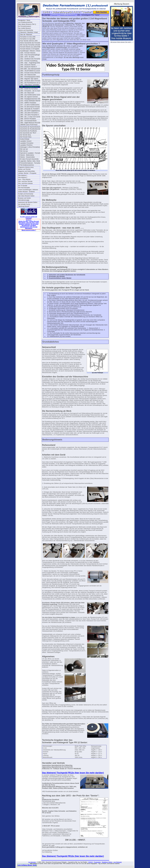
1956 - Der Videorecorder (28, 75)
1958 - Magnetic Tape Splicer (29, 79)
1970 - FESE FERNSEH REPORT (31, 101)
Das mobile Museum (24, 28)
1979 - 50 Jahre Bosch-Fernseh (30, 107)
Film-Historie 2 (23, 177)
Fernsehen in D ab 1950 (28, 39)
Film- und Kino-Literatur (25, 183)
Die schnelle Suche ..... (25, 204)
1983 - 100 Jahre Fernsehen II (29, 115)
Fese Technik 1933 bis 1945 (29, 41)
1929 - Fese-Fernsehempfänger (30, 55)
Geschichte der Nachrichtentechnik (31, 127)
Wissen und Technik (24, 169)
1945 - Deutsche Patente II (28, 67)
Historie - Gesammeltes (27, 157)
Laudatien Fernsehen (27, 143)
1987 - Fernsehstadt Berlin (28, 121)
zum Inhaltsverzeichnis (25, 22)
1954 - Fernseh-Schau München (30, 73)
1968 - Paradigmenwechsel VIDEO (31, 99)
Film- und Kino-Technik (25, 181)
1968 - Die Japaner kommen (29, 97)
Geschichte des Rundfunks (28, 131)
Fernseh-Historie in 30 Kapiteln (30, 49)
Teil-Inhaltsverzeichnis (27, 165)
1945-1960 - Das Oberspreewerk (30, 69)
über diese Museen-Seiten (26, 196)
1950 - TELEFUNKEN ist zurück (30, 71)
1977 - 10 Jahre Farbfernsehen (30, 105)
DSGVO (91, 862)
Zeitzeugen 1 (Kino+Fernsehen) (30, 147)
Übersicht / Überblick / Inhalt (29, 32)
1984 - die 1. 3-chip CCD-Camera (31, 117)
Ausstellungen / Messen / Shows (30, 51)
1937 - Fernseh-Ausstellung (29, 61)
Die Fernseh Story (26, 137)
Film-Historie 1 (23, 175)
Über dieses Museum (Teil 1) (27, 24)
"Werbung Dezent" (24, 206)
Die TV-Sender (23, 186)
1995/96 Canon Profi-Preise (29, 125)
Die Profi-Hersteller (24, 188)
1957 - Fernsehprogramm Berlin (30, 77)
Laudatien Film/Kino (26, 145)
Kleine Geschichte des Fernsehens (31, 43)
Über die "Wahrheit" (26, 35)
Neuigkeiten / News (24, 20)
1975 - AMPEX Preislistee (28, 103)
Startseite (54, 15)
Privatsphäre (97, 862)
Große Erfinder (25, 139)
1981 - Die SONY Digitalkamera (30, 111)
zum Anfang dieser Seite (27, 865)
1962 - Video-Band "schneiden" (30, 85)
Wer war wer (24, 149)
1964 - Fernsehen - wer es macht (30, 91)
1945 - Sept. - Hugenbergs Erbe (30, 63)
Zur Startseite (32, 862)
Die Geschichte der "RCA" (28, 133)
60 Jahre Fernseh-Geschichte (29, 159)
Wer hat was (24, 151)
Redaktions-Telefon (107, 862)
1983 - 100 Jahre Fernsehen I (29, 113)
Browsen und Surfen (24, 198)
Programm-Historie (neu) (26, 167)
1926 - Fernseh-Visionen (28, 53)
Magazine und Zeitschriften (26, 171)
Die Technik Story (25, 135)
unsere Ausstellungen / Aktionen (28, 190)
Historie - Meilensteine (27, 155)
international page (24, 200)
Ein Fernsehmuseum (25, 26)
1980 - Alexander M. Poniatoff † (30, 109)
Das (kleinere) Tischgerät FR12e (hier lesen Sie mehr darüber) (73, 773)
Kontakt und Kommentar (26, 194)
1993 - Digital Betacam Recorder (30, 123)
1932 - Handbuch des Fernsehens (31, 59)
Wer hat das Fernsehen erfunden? (31, 45)
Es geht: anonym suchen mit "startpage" (29, 217)
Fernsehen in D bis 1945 (28, 37)
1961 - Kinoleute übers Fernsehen (31, 81)
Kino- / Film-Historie (24, 179)
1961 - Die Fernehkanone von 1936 (31, 83)
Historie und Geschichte (25, 30)
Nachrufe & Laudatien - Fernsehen (31, 153)
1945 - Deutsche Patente (28, 65)
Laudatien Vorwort (26, 141)
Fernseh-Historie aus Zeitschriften (31, 47)
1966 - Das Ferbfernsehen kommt (31, 95)
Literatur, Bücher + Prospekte (27, 173)
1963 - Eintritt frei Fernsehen (29, 89)
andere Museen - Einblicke (26, 192)
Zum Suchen (101, 12)
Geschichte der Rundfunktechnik (30, 129)
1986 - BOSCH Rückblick (28, 119)
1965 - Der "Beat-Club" (27, 93)
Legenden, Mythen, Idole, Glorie (30, 161)
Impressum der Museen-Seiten (28, 202)
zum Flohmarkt (117, 862)
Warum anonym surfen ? (29, 230)
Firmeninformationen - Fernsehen (30, 163)
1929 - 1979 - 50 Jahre (27, 57)
